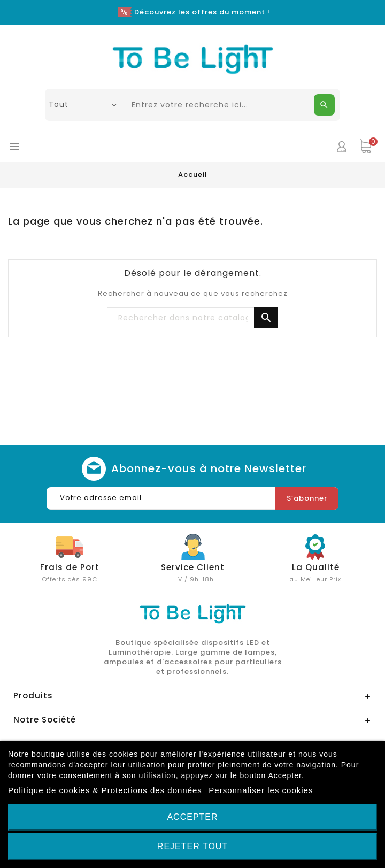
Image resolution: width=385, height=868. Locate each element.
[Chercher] (192, 318)
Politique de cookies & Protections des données (105, 790)
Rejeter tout (192, 846)
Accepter (192, 817)
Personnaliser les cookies (261, 790)
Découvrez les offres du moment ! (202, 12)
